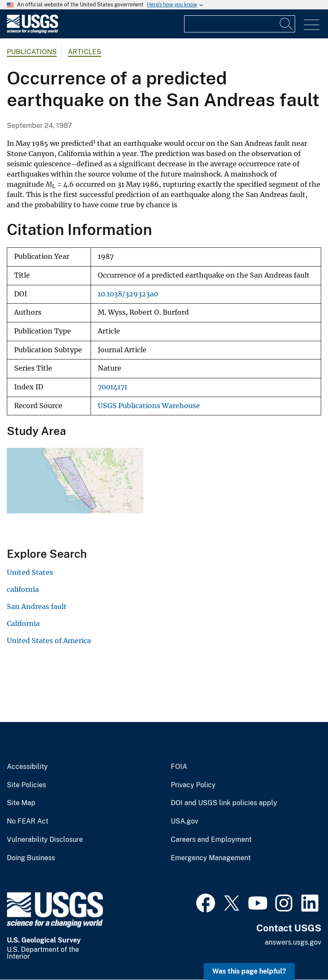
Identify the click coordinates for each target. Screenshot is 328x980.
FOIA (179, 767)
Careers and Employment (211, 840)
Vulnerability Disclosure (45, 840)
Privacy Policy (193, 785)
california (23, 589)
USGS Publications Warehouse (149, 406)
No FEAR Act (28, 821)
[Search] (287, 24)
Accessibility (27, 767)
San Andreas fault (37, 606)
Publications (32, 52)
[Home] (32, 31)
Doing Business (31, 858)
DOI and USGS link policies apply (224, 803)
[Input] (240, 24)
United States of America (49, 641)
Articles (85, 52)
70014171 (113, 387)
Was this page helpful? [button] (249, 971)
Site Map (21, 803)
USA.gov (184, 821)
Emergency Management (211, 858)
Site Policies (26, 785)
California (23, 623)
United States (30, 572)
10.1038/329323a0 (128, 294)
